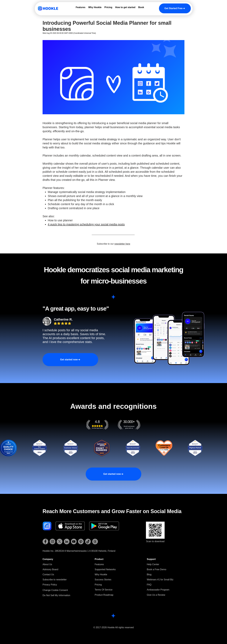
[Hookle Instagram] (52, 542)
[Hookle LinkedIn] (67, 542)
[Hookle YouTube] (74, 542)
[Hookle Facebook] (45, 542)
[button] (55, 580)
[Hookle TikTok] (88, 542)
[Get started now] (70, 360)
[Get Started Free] (175, 8)
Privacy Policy (50, 585)
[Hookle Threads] (95, 542)
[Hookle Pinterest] (81, 542)
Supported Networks (105, 569)
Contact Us (48, 574)
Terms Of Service (104, 590)
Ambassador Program (158, 590)
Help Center (153, 564)
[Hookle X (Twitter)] (60, 542)
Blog (149, 574)
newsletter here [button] (122, 244)
